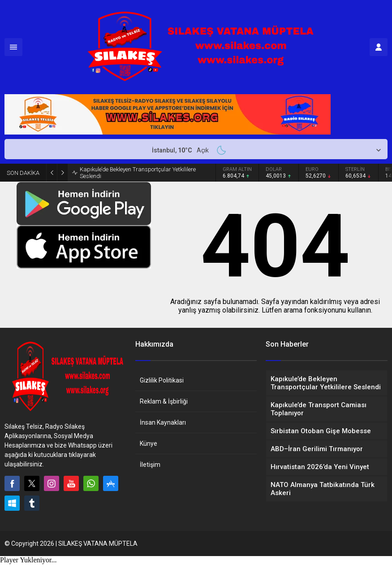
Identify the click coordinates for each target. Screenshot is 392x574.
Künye (149, 444)
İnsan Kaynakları (163, 422)
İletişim (150, 465)
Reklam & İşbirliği (164, 401)
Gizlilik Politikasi (162, 380)
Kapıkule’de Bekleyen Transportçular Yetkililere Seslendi (138, 173)
